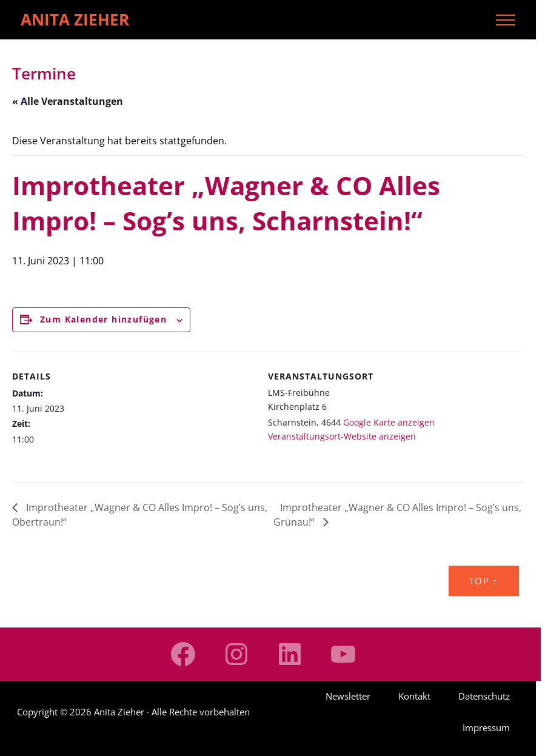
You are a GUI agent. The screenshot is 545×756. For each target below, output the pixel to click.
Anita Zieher (75, 19)
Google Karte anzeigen (389, 422)
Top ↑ (484, 581)
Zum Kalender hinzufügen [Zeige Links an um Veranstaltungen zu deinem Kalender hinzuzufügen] (103, 319)
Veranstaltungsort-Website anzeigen (342, 436)
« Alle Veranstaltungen (68, 101)
